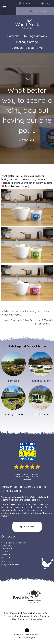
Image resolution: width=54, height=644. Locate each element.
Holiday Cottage (27, 42)
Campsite (13, 36)
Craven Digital (28, 638)
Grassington (15, 513)
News (27, 79)
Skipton (5, 513)
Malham (5, 516)
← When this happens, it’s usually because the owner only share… (26, 313)
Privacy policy (36, 619)
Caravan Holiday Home (27, 48)
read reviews (27, 479)
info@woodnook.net (11, 565)
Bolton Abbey (42, 513)
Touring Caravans (35, 36)
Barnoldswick (34, 635)
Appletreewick (28, 513)
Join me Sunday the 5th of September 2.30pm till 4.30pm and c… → (27, 322)
